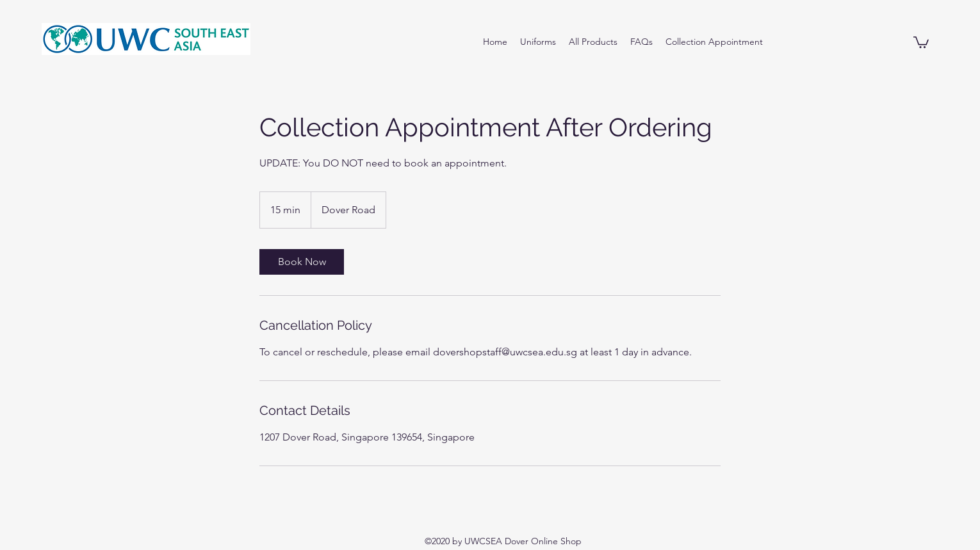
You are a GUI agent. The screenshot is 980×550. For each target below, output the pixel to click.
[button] (921, 42)
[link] (302, 262)
